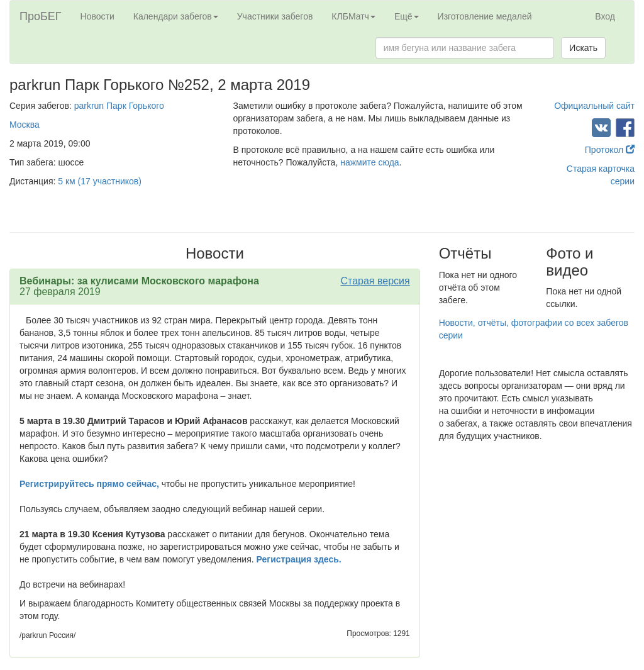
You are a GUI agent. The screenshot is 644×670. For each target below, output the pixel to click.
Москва (25, 125)
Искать (583, 48)
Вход (605, 16)
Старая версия (375, 281)
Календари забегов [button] (176, 16)
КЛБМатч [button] (353, 16)
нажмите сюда (369, 162)
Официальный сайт (594, 106)
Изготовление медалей (485, 16)
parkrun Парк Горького (119, 106)
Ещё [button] (407, 16)
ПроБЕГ (41, 16)
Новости (97, 16)
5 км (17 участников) (100, 181)
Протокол (610, 150)
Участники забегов (275, 16)
